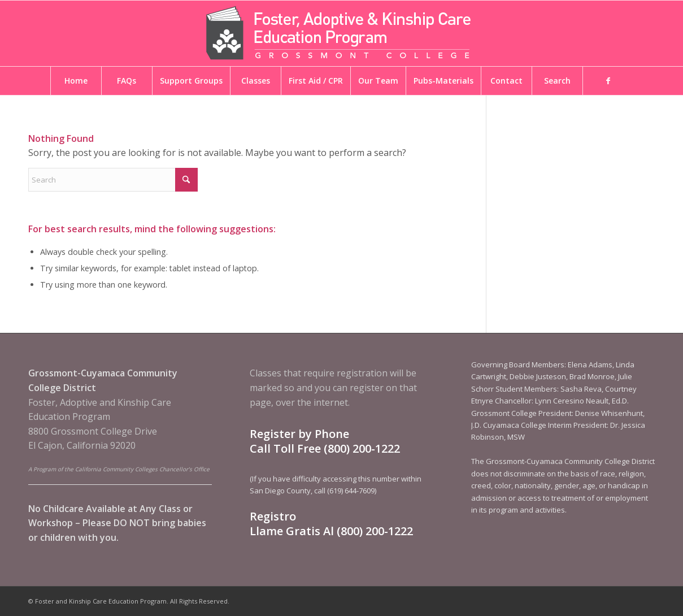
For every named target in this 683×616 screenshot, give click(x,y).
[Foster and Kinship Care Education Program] (342, 33)
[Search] (113, 180)
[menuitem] (76, 81)
